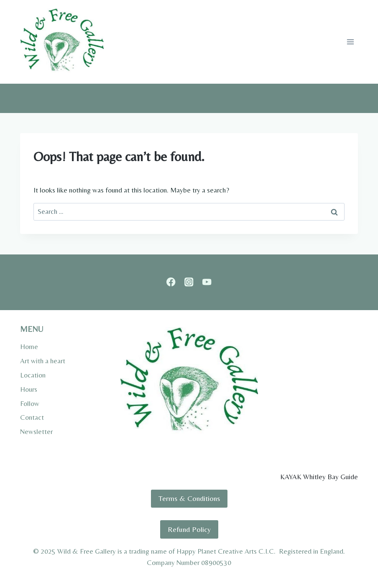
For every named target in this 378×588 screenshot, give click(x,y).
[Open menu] (350, 42)
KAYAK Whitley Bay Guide (319, 477)
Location (33, 375)
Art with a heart (43, 361)
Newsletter (36, 431)
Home (29, 347)
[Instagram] (189, 282)
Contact (32, 417)
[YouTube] (207, 282)
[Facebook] (171, 282)
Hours (29, 389)
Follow (30, 403)
